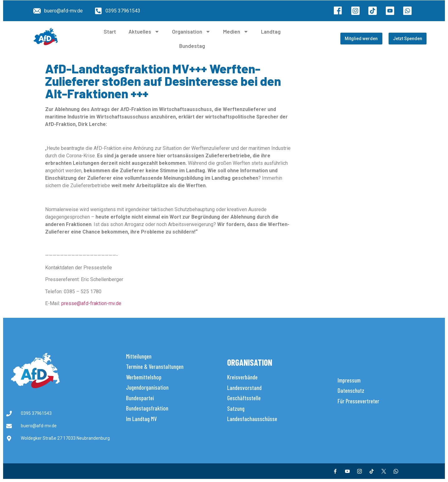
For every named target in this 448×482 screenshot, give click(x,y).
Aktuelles (144, 32)
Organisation (191, 32)
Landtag (271, 31)
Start (110, 31)
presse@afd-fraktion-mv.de (91, 303)
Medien (236, 32)
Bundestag (192, 46)
